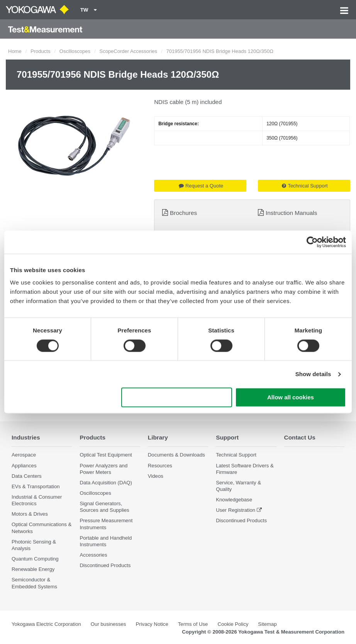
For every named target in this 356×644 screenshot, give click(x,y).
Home (15, 51)
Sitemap (267, 624)
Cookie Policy (233, 624)
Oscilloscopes (75, 51)
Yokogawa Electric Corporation (46, 624)
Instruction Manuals (291, 213)
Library (158, 437)
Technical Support (305, 186)
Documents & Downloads (176, 455)
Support (227, 437)
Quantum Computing (35, 559)
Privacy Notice (152, 624)
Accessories (93, 555)
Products (40, 51)
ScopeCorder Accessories (128, 51)
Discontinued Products (105, 565)
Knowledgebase (234, 500)
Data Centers (27, 476)
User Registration (236, 510)
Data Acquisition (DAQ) (106, 483)
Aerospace (24, 455)
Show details (313, 374)
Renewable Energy (33, 569)
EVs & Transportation (36, 486)
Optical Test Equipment (106, 455)
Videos (156, 476)
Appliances (24, 466)
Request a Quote (201, 186)
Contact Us (300, 437)
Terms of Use (193, 624)
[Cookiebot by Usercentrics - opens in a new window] (312, 242)
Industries (26, 437)
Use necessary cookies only (177, 398)
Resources (160, 466)
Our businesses (108, 624)
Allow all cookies (291, 398)
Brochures (183, 213)
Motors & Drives (30, 514)
